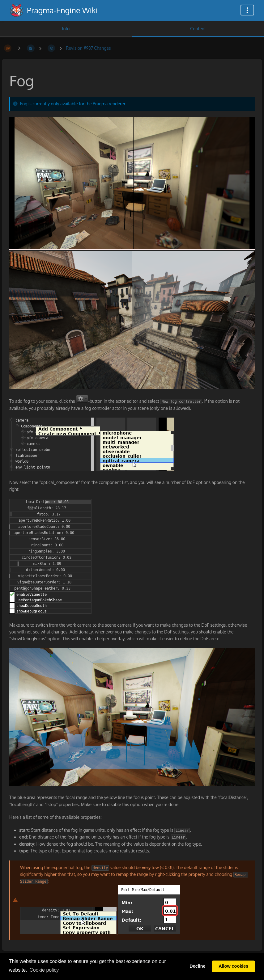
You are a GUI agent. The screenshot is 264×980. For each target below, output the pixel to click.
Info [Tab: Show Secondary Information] (66, 29)
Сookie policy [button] (44, 970)
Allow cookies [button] (233, 966)
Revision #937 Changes (88, 48)
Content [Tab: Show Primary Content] (198, 29)
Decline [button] (197, 966)
